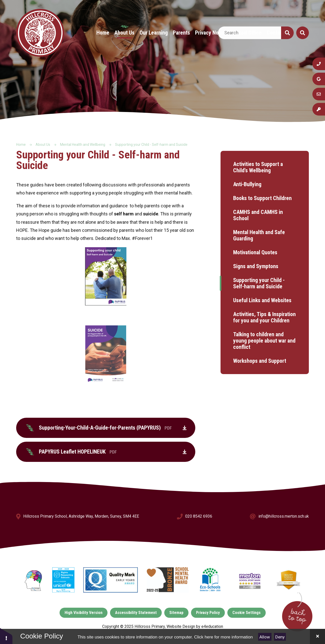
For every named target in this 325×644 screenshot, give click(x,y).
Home (21, 145)
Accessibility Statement (136, 613)
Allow (265, 637)
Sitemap (176, 613)
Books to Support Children (262, 198)
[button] (6, 636)
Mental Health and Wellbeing (83, 145)
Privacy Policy (208, 613)
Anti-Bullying (247, 184)
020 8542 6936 (199, 516)
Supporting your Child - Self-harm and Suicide (151, 145)
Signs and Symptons (256, 266)
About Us (43, 145)
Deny (280, 637)
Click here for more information (223, 637)
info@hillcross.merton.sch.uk (284, 516)
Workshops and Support (260, 361)
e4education (212, 626)
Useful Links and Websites (262, 300)
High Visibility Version (84, 613)
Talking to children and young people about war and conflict (264, 341)
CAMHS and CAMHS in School (258, 215)
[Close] (317, 636)
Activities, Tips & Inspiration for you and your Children (264, 317)
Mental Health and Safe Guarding (259, 235)
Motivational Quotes (255, 252)
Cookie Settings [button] (247, 613)
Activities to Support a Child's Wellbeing (258, 167)
